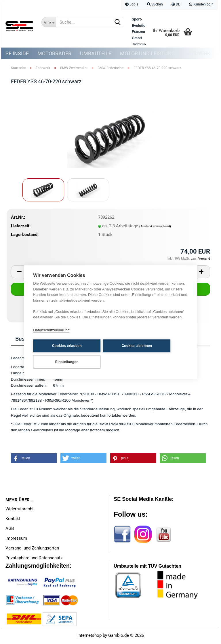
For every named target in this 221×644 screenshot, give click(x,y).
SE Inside (17, 53)
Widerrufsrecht (20, 510)
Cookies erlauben (61, 346)
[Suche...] (49, 22)
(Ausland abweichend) (155, 228)
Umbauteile (96, 53)
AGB (10, 530)
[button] (176, 5)
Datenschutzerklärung (51, 330)
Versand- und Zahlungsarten (32, 549)
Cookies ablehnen (121, 346)
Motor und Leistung (147, 53)
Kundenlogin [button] (201, 4)
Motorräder (54, 53)
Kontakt (13, 520)
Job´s (132, 4)
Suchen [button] (155, 4)
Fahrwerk (197, 53)
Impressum (16, 540)
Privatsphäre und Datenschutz (34, 559)
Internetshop (89, 637)
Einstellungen (61, 362)
